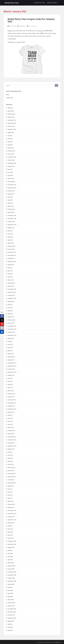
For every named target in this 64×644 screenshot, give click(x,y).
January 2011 (11, 507)
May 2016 (10, 311)
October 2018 (11, 222)
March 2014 (11, 391)
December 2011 (12, 474)
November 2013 (12, 403)
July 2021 (10, 136)
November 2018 (12, 218)
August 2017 (11, 265)
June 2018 (10, 234)
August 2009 (11, 547)
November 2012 (12, 440)
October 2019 (11, 191)
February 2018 (11, 246)
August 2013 (11, 412)
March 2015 (11, 354)
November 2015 (12, 329)
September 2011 (12, 483)
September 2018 (12, 225)
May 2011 (10, 495)
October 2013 (11, 406)
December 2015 (12, 326)
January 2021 (11, 154)
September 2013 (12, 409)
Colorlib (48, 642)
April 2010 (10, 535)
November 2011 (12, 477)
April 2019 (10, 203)
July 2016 (10, 305)
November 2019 (12, 188)
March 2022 (11, 111)
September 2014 (12, 372)
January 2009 (11, 569)
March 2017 (11, 280)
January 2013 (11, 434)
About (8, 95)
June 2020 (10, 172)
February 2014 (11, 394)
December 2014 (12, 363)
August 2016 (11, 301)
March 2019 (11, 206)
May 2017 (10, 274)
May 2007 (10, 630)
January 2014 (11, 397)
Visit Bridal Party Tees (39, 3)
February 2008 (11, 603)
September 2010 (12, 520)
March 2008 (11, 600)
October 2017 (11, 258)
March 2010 (11, 538)
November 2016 (12, 292)
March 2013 (11, 427)
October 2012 (11, 443)
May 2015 (10, 348)
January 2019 (11, 212)
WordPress (58, 642)
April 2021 (10, 145)
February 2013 (11, 431)
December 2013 (12, 400)
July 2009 (10, 550)
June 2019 (10, 197)
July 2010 (10, 526)
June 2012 (10, 455)
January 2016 (11, 323)
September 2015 (12, 335)
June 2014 (10, 381)
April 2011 (10, 498)
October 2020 (11, 160)
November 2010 (12, 514)
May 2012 (10, 458)
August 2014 (11, 375)
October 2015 (11, 332)
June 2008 (10, 590)
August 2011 (11, 486)
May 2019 (10, 200)
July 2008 (10, 587)
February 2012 (11, 467)
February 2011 (11, 504)
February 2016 (11, 320)
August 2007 (11, 621)
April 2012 (10, 461)
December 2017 (12, 252)
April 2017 (10, 277)
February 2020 (11, 182)
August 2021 (11, 132)
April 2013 (10, 424)
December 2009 (12, 541)
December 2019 (12, 185)
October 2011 (11, 480)
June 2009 (10, 553)
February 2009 (11, 566)
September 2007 (12, 618)
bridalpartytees (22, 26)
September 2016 (12, 298)
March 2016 (11, 317)
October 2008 (11, 578)
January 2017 (11, 286)
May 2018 (10, 237)
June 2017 (10, 271)
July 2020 (10, 169)
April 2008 (10, 597)
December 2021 (12, 120)
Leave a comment (32, 26)
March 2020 (11, 179)
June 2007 (10, 627)
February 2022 (11, 114)
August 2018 (11, 228)
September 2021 (12, 129)
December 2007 (12, 609)
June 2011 (10, 492)
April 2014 (10, 388)
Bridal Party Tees (12, 3)
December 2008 (12, 572)
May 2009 (10, 557)
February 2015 (11, 357)
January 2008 (11, 606)
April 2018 (10, 240)
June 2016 (10, 308)
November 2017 (12, 255)
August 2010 (11, 523)
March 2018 (11, 243)
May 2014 (10, 384)
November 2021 (12, 123)
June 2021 (10, 139)
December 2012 (12, 437)
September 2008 (12, 581)
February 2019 (11, 209)
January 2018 (11, 249)
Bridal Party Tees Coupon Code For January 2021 (31, 20)
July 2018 (10, 231)
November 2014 (12, 366)
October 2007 (11, 615)
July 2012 (10, 452)
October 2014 (11, 369)
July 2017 (10, 268)
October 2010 (11, 517)
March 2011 (11, 501)
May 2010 (10, 532)
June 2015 (10, 344)
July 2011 (10, 489)
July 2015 (10, 341)
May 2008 (10, 593)
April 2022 (10, 108)
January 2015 (11, 360)
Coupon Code (10, 98)
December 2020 (12, 157)
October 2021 (11, 126)
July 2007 (10, 624)
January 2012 (11, 471)
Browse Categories (52, 3)
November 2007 (12, 612)
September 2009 (12, 544)
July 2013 (10, 415)
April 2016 (10, 314)
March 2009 (11, 563)
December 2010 (12, 510)
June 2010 (10, 529)
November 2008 (12, 575)
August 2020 (11, 166)
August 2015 (11, 338)
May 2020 (10, 175)
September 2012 (12, 446)
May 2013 (10, 421)
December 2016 (12, 289)
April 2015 (10, 351)
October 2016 (11, 295)
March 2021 (11, 148)
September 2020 (12, 163)
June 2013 (10, 418)
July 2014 (10, 378)
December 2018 (12, 215)
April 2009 (10, 560)
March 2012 (11, 464)
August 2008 (11, 584)
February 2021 (11, 151)
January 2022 (11, 117)
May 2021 (10, 142)
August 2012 (11, 449)
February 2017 (11, 283)
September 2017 (12, 262)
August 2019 (11, 194)
